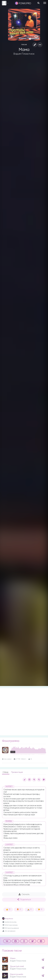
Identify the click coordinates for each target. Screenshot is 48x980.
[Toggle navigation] (45, 3)
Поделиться (24, 900)
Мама (13, 958)
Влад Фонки (8, 919)
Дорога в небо (17, 974)
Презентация (17, 772)
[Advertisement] (24, 712)
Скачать (24, 894)
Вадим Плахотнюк (24, 54)
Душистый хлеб (17, 966)
